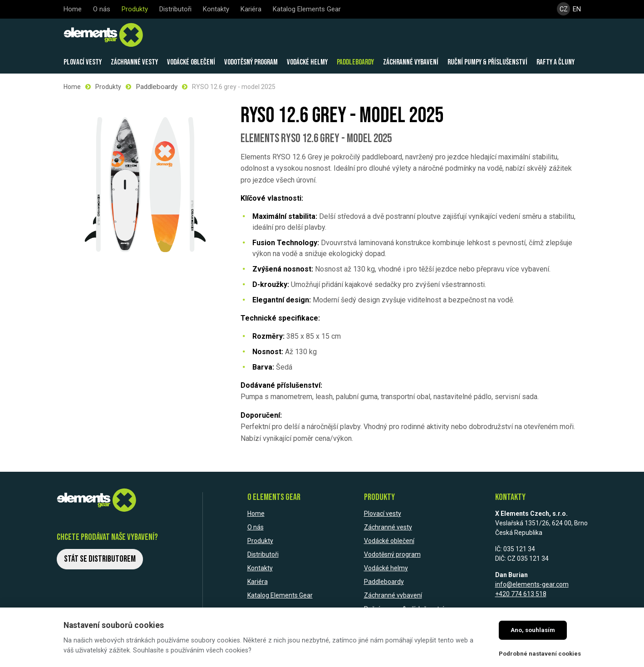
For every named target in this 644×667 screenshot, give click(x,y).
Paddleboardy (156, 86)
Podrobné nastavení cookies (540, 654)
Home (72, 86)
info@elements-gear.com (532, 583)
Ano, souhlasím (533, 630)
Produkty (108, 86)
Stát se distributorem (100, 558)
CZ (564, 9)
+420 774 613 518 (521, 593)
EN (577, 9)
